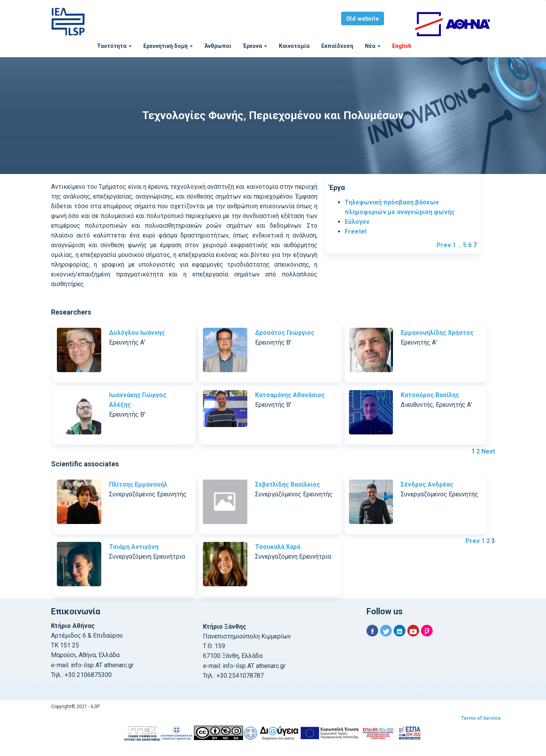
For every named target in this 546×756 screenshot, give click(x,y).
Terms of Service (481, 718)
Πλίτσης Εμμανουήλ (138, 484)
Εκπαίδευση (337, 46)
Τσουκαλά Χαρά (278, 547)
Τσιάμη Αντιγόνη (134, 547)
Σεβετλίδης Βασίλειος (288, 484)
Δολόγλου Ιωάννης (137, 333)
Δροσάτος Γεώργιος (285, 333)
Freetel (356, 231)
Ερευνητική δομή (168, 46)
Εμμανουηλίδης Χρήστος (437, 333)
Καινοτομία (294, 46)
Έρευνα (255, 46)
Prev (444, 245)
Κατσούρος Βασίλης (430, 395)
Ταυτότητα (114, 46)
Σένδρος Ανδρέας (427, 484)
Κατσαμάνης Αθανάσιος (290, 395)
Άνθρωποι (218, 46)
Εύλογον (357, 222)
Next (488, 451)
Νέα (373, 46)
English (402, 46)
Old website (363, 19)
